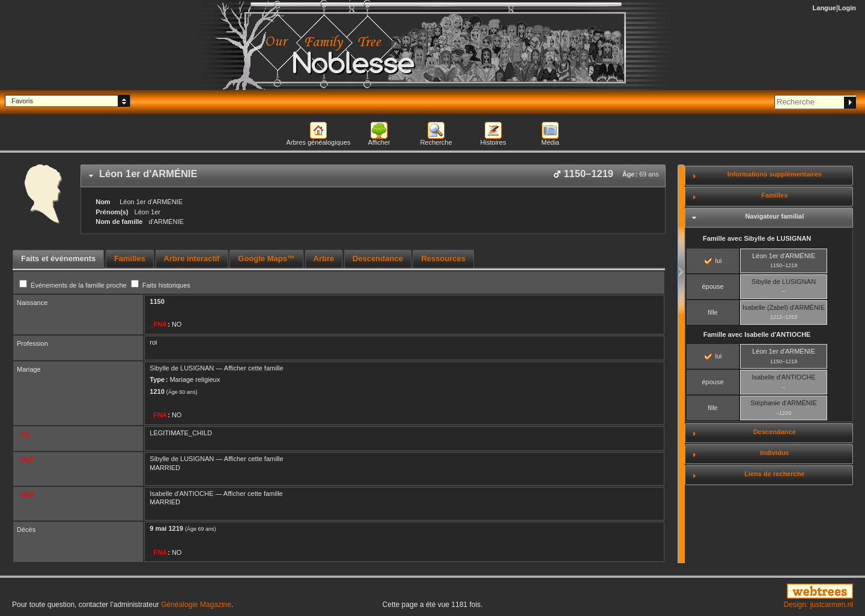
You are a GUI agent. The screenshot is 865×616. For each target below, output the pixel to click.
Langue (824, 8)
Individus (774, 453)
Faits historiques (161, 285)
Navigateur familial (774, 216)
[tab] (373, 176)
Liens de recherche (774, 474)
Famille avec (757, 238)
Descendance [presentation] (378, 258)
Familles (774, 195)
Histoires (493, 142)
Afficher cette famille (254, 368)
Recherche (436, 142)
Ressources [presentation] (443, 258)
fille (713, 312)
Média (550, 142)
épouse (712, 286)
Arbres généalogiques (318, 142)
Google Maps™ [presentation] (266, 258)
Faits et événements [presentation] (58, 258)
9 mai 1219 (166, 528)
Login (847, 8)
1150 (157, 301)
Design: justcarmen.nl (818, 605)
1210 (157, 391)
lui (713, 261)
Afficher (379, 142)
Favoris (22, 101)
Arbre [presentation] (324, 258)
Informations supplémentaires (775, 174)
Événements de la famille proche (74, 285)
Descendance (775, 432)
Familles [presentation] (130, 258)
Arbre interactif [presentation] (192, 258)
